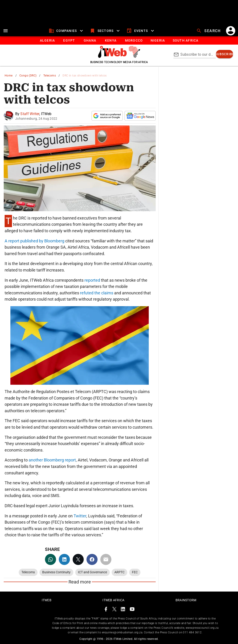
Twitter (80, 516)
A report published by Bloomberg (34, 241)
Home (9, 76)
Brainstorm (186, 600)
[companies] (67, 31)
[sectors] (105, 31)
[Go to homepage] (119, 57)
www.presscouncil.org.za (202, 628)
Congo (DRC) (28, 76)
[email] (106, 559)
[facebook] (92, 559)
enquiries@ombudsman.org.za (122, 632)
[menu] (6, 31)
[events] (141, 31)
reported (92, 280)
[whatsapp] (51, 559)
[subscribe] (225, 54)
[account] (231, 31)
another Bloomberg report (52, 460)
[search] (209, 31)
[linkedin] (64, 559)
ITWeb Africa (113, 600)
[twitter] (78, 559)
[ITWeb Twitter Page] (114, 610)
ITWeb (47, 600)
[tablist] (119, 40)
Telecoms (50, 76)
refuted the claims (97, 293)
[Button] (185, 40)
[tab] (47, 40)
